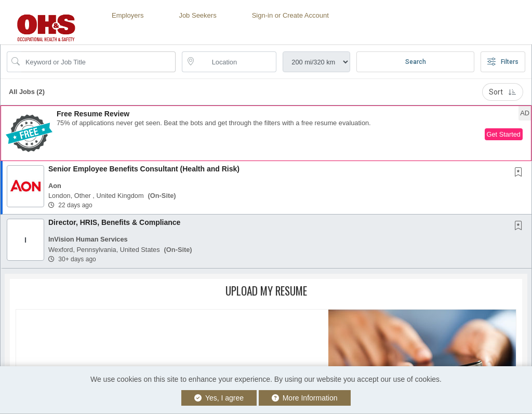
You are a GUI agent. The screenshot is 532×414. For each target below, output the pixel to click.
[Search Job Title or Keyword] (98, 62)
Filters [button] (503, 62)
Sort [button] (503, 92)
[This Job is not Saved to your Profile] (521, 173)
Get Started (504, 134)
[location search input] (237, 62)
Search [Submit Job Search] (416, 62)
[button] (266, 133)
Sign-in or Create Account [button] (290, 15)
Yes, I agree (219, 398)
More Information (305, 398)
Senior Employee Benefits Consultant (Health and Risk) (144, 169)
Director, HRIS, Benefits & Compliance (114, 222)
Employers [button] (128, 15)
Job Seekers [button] (197, 15)
